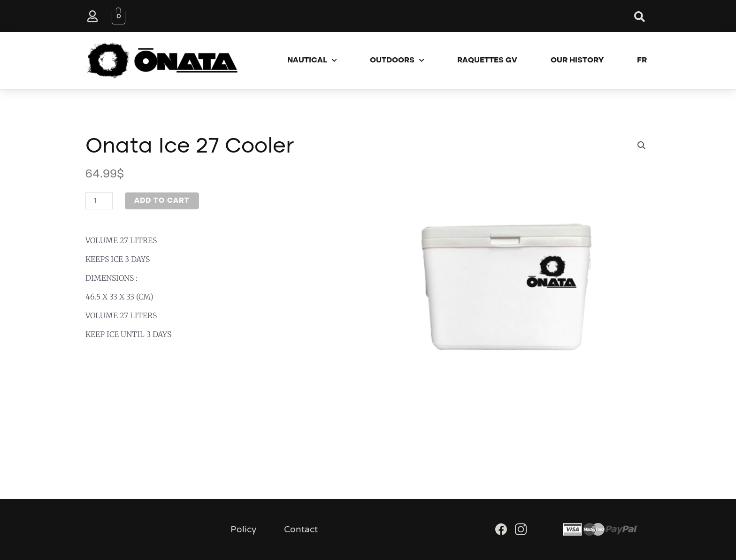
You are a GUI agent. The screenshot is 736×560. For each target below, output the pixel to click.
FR (642, 60)
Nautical (312, 61)
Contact (301, 529)
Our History (577, 60)
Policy (243, 529)
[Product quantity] (99, 201)
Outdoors (397, 61)
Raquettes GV (487, 60)
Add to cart (162, 201)
